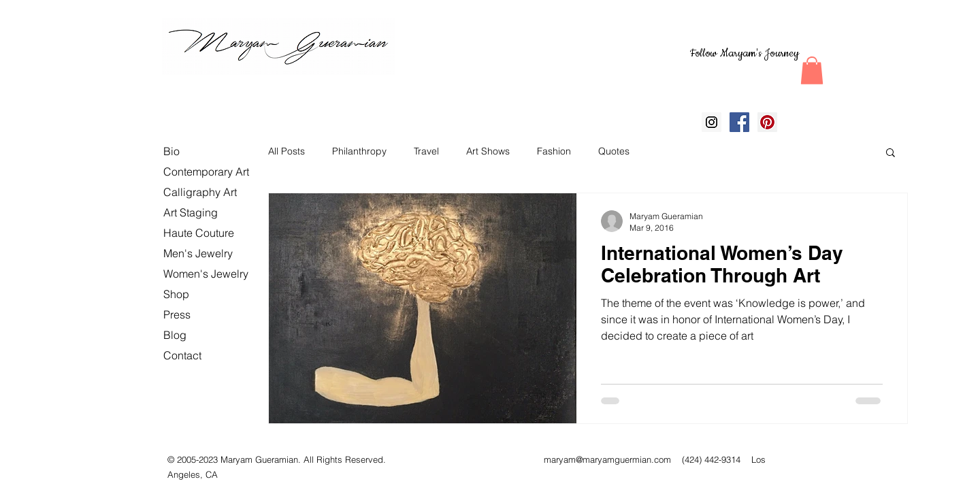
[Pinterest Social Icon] (767, 122)
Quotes (614, 151)
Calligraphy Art (200, 192)
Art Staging (191, 212)
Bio (171, 151)
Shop (176, 294)
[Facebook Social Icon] (739, 122)
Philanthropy (359, 151)
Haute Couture (199, 233)
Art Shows (488, 151)
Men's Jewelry (198, 253)
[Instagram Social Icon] (712, 122)
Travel (426, 151)
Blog (175, 335)
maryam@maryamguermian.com (607, 459)
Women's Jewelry (206, 274)
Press (177, 314)
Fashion (554, 151)
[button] (812, 70)
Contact (182, 355)
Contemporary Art (206, 171)
